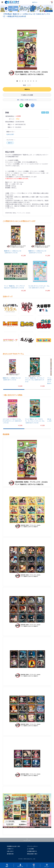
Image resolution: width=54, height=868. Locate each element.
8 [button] (37, 82)
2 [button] (20, 82)
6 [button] (31, 82)
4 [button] (26, 82)
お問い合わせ (10, 851)
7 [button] (34, 82)
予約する (27, 90)
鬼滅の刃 (10, 143)
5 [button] (28, 82)
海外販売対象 (10, 854)
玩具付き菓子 (10, 135)
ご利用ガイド (10, 849)
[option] (27, 52)
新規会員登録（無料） (33, 854)
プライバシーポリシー (33, 846)
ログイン (35, 2)
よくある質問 (30, 849)
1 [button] (17, 82)
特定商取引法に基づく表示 (13, 846)
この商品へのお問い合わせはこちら (27, 100)
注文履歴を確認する (32, 851)
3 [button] (23, 82)
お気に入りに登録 (27, 95)
